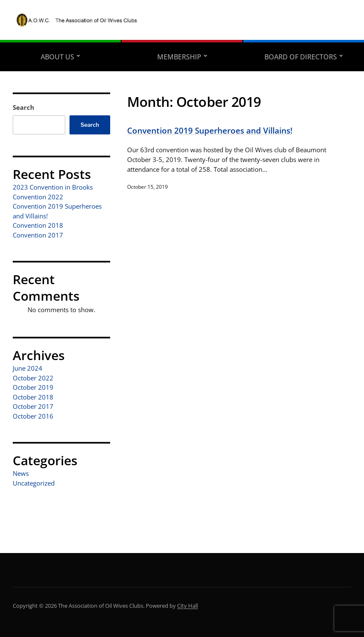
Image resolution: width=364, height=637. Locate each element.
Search (24, 107)
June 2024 (28, 368)
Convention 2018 (38, 225)
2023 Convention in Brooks (53, 187)
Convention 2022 (38, 197)
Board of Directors (301, 57)
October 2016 (33, 416)
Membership (179, 57)
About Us (57, 57)
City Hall (188, 606)
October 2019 (33, 387)
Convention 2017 (38, 235)
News (21, 473)
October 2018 (33, 397)
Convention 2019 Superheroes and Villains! (210, 130)
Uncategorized (34, 483)
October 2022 (33, 378)
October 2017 (33, 406)
